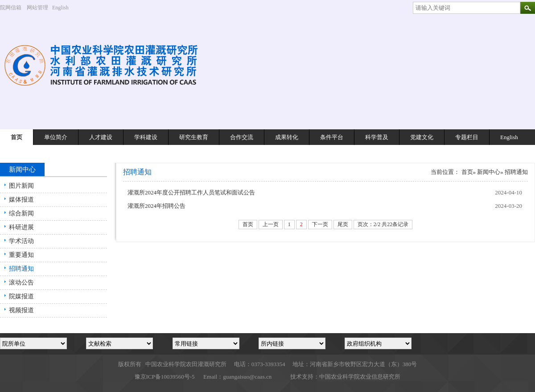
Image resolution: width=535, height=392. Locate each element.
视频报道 (21, 310)
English (64, 8)
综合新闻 (21, 213)
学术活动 (21, 241)
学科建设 (146, 137)
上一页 (271, 224)
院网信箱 (11, 8)
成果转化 (287, 137)
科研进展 (21, 227)
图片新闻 (21, 186)
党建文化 (422, 137)
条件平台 (332, 137)
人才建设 (101, 137)
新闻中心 (489, 172)
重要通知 (21, 255)
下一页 (320, 224)
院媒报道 (21, 296)
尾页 (343, 224)
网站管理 (37, 8)
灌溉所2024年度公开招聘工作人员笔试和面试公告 (191, 192)
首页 (16, 137)
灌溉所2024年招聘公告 (156, 206)
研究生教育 (194, 137)
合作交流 (242, 137)
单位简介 (56, 137)
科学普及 (377, 137)
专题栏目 (467, 137)
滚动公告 (21, 283)
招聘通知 (21, 269)
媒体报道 (21, 200)
